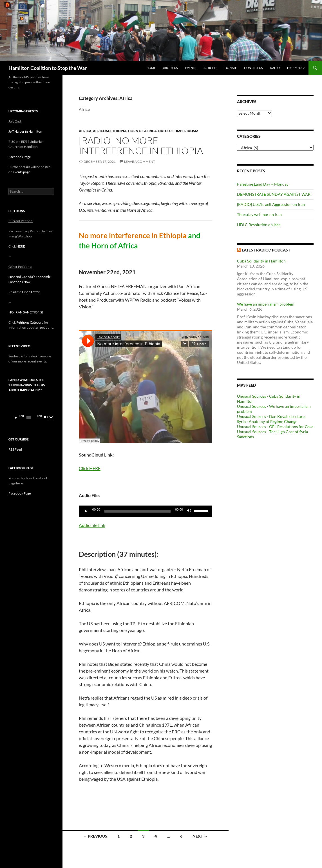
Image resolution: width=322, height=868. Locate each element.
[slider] (137, 511)
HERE (21, 246)
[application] (146, 511)
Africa (85, 131)
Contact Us (253, 68)
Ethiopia (118, 131)
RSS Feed (15, 449)
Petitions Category (30, 322)
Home (151, 68)
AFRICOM (101, 131)
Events (191, 68)
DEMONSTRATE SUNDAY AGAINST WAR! (274, 194)
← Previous (95, 836)
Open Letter (31, 292)
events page (22, 172)
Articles (210, 68)
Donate (231, 68)
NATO (163, 131)
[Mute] (189, 511)
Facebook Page (20, 157)
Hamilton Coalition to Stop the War (48, 68)
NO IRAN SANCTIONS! (26, 312)
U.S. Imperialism (184, 131)
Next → (200, 836)
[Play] (86, 511)
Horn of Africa (142, 131)
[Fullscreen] (51, 418)
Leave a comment (140, 162)
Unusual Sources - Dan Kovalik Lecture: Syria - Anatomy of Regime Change (271, 419)
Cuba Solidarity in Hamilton (261, 261)
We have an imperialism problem (266, 304)
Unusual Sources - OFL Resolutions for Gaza (275, 427)
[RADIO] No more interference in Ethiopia (141, 145)
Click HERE (90, 468)
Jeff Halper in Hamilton (25, 131)
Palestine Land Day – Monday (263, 184)
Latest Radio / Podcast (266, 250)
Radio (275, 68)
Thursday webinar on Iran (259, 214)
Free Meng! (296, 68)
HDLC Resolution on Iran (259, 225)
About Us (170, 68)
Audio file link (92, 525)
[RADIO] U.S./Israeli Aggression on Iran (271, 204)
